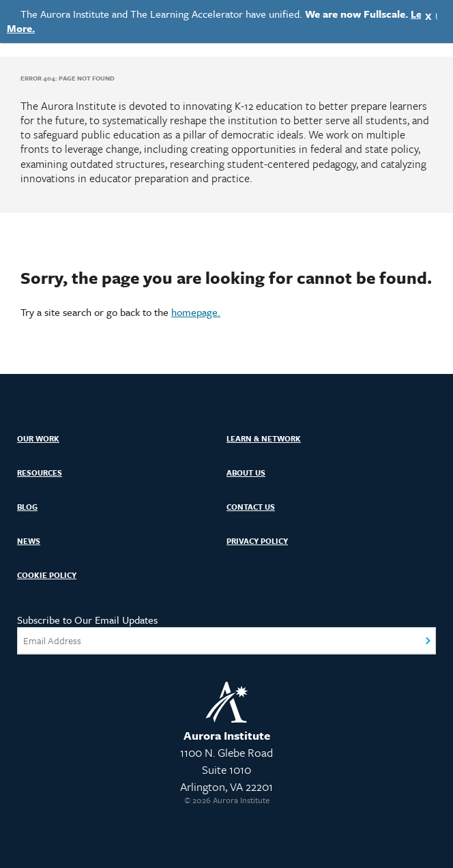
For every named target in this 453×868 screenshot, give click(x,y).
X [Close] (428, 16)
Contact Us (251, 507)
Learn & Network (264, 438)
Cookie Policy (47, 575)
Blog (27, 507)
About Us (246, 473)
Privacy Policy (257, 541)
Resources (40, 473)
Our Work (38, 438)
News (29, 541)
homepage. (196, 312)
